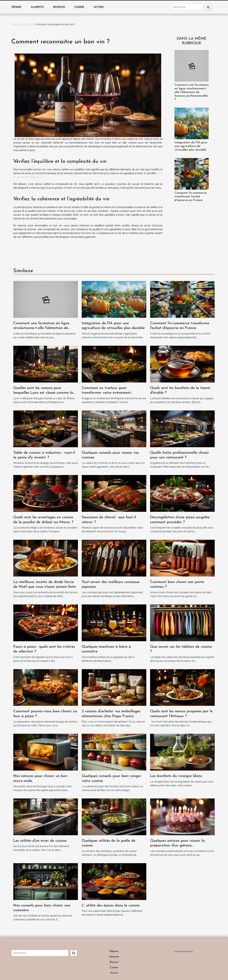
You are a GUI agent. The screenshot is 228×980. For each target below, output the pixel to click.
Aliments (37, 7)
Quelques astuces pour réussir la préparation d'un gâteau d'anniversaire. (177, 846)
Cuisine (79, 7)
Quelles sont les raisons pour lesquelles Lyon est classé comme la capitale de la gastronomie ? (43, 393)
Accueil (16, 24)
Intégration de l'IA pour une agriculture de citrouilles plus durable (191, 146)
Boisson (59, 7)
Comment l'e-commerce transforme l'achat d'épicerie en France (191, 197)
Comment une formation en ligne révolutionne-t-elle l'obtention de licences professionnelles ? (192, 92)
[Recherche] (187, 7)
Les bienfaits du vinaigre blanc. (176, 776)
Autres (99, 7)
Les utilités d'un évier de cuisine (40, 841)
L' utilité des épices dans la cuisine (111, 905)
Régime (16, 7)
